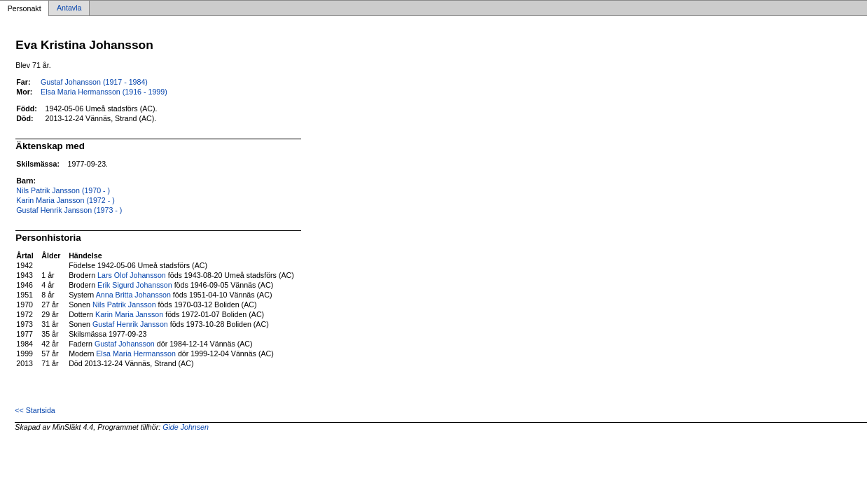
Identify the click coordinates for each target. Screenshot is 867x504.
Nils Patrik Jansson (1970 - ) (63, 190)
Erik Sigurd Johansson (135, 285)
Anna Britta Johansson (133, 295)
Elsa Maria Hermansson (136, 353)
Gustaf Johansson (125, 344)
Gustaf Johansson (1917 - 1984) (94, 82)
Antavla (69, 8)
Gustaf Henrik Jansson (130, 324)
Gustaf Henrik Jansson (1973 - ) (69, 210)
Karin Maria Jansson (129, 314)
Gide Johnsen (186, 427)
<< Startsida (35, 410)
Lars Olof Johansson (132, 275)
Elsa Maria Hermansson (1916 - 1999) (104, 92)
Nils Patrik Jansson (124, 304)
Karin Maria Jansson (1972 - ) (65, 200)
